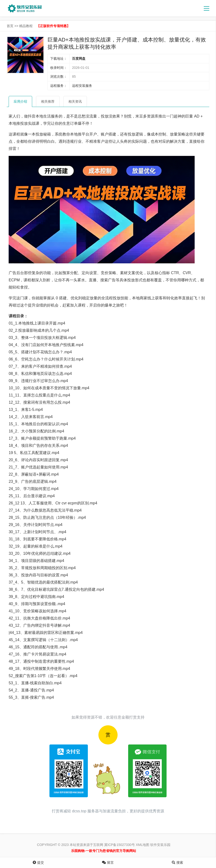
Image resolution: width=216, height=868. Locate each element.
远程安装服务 (82, 86)
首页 (10, 26)
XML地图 (143, 845)
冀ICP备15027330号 (120, 845)
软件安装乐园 (160, 845)
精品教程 (26, 26)
